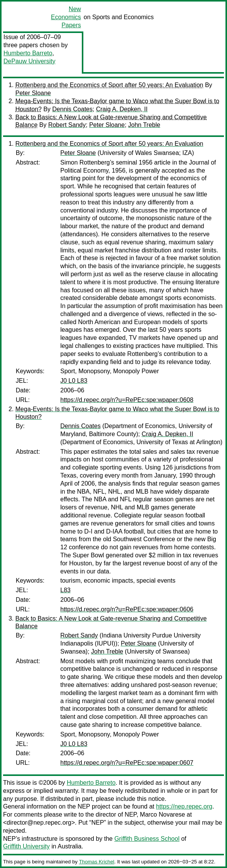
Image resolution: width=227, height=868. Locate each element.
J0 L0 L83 (74, 381)
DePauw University (29, 61)
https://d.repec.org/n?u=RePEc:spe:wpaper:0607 (127, 763)
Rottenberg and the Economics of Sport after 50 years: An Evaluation (109, 85)
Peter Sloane (33, 93)
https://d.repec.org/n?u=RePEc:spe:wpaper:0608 (127, 400)
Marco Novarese (162, 814)
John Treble (144, 125)
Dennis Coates (72, 109)
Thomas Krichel (96, 862)
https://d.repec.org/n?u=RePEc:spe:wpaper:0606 (127, 609)
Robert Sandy (67, 125)
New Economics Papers (66, 17)
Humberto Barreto (28, 53)
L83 (65, 590)
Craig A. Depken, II (122, 109)
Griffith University (27, 846)
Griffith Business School (147, 839)
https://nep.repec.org (184, 806)
